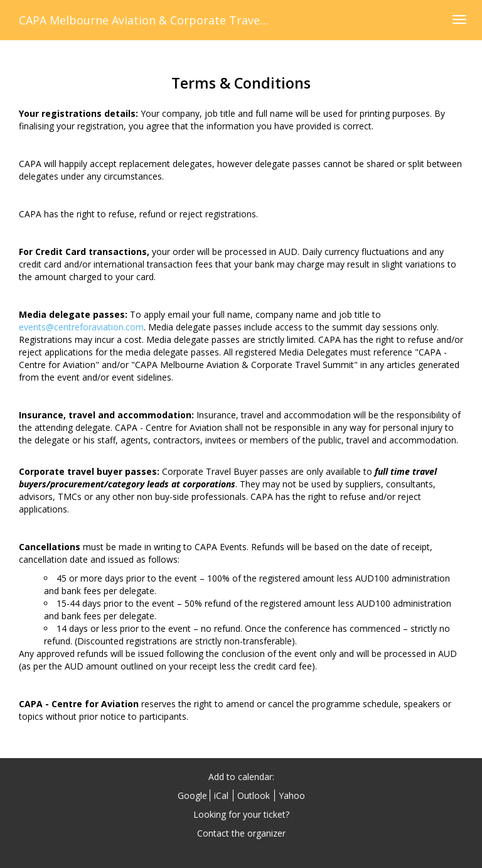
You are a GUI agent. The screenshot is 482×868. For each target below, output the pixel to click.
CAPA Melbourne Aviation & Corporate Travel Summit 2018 (178, 20)
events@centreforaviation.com (81, 327)
